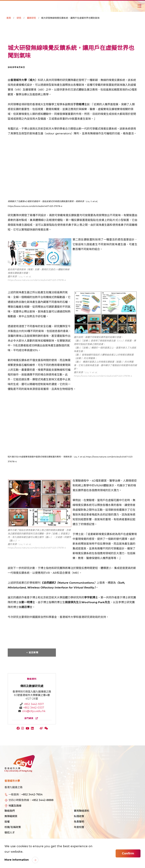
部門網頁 (32, 718)
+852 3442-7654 (32, 794)
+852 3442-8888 (43, 800)
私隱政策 (79, 816)
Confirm (128, 853)
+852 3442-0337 (34, 708)
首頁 (9, 18)
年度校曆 (79, 827)
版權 (7, 822)
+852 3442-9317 (34, 704)
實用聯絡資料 (82, 811)
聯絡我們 (10, 811)
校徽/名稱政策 (13, 827)
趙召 (24, 607)
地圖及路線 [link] (15, 806)
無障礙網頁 (11, 816)
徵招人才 (10, 833)
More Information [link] (17, 860)
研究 (19, 18)
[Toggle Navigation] (139, 6)
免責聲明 (79, 822)
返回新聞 (34, 652)
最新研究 (31, 18)
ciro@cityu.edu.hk (34, 711)
